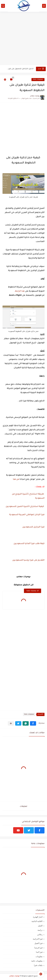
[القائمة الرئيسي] (44, 6)
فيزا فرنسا (38, 948)
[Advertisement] (23, 40)
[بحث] (3, 6)
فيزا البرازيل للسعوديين (33, 527)
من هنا (16, 479)
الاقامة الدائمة (37, 921)
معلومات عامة (38, 79)
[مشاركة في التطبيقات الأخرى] (11, 723)
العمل (40, 926)
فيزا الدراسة (38, 939)
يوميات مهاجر (14, 976)
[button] (33, 723)
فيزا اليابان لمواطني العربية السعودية (27, 515)
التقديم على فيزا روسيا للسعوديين (28, 560)
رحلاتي (40, 934)
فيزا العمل (38, 943)
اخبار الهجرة (38, 917)
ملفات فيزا (38, 965)
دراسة (40, 930)
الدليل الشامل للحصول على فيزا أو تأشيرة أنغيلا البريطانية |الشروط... (20, 69)
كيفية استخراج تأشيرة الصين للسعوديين (25, 507)
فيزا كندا (39, 952)
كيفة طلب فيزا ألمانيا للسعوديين (29, 544)
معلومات (39, 956)
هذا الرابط (20, 291)
